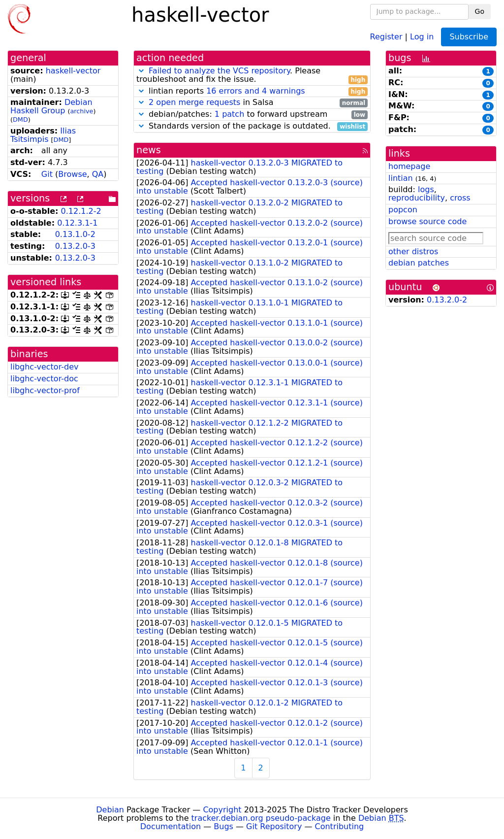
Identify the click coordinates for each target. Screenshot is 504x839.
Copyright (222, 810)
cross (460, 198)
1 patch (229, 114)
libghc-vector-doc (44, 379)
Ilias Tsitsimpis (43, 135)
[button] (141, 71)
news (149, 150)
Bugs (223, 826)
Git (47, 174)
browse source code (427, 221)
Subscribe (469, 37)
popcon (403, 210)
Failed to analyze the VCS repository (219, 71)
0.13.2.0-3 (75, 246)
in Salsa (252, 103)
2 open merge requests (194, 102)
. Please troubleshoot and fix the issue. (252, 75)
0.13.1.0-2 (75, 234)
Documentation (171, 826)
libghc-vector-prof (45, 390)
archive (82, 111)
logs (426, 189)
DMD (20, 119)
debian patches (419, 263)
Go (480, 11)
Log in (422, 36)
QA (98, 174)
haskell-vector (73, 71)
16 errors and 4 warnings (255, 91)
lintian (401, 178)
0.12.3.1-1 (77, 223)
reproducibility (417, 198)
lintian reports (252, 91)
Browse (72, 174)
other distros (413, 252)
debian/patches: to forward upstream (252, 115)
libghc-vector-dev (44, 367)
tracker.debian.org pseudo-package (261, 818)
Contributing (340, 826)
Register (386, 36)
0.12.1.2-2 (81, 211)
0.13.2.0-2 (447, 300)
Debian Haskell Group (51, 106)
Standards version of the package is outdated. (252, 126)
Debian (110, 810)
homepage (409, 166)
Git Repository (274, 826)
